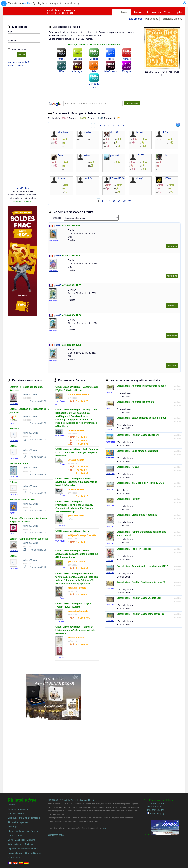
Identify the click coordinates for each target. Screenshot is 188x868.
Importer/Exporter (155, 810)
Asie (94, 71)
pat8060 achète (76, 516)
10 (109, 126)
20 (114, 126)
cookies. (28, 3)
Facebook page (156, 814)
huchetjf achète (76, 638)
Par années (152, 19)
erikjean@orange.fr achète (82, 535)
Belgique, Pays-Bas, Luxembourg (24, 818)
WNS (104, 828)
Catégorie (58, 218)
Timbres (122, 12)
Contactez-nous (56, 835)
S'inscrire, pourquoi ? (157, 803)
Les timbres (136, 19)
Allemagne (77, 71)
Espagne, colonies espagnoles (23, 849)
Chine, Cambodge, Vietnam (21, 840)
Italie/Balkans (110, 71)
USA (62, 71)
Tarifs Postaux (22, 188)
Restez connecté (19, 50)
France (110, 59)
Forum (139, 12)
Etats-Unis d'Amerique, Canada (23, 831)
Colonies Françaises (18, 809)
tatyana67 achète (77, 588)
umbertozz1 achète (78, 611)
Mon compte (173, 12)
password (12, 41)
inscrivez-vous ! (15, 66)
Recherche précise (171, 19)
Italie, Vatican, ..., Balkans (20, 844)
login (10, 32)
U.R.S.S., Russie (16, 836)
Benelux (78, 59)
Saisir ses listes (154, 807)
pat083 (58, 226)
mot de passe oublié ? (18, 62)
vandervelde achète (78, 394)
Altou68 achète (76, 430)
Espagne (126, 71)
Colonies (94, 59)
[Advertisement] (22, 128)
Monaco (127, 59)
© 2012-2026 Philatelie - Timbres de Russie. (72, 800)
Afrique (61, 59)
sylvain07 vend (30, 394)
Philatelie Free (24, 15)
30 (119, 126)
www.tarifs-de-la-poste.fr (22, 202)
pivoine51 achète (77, 562)
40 (124, 126)
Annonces (154, 12)
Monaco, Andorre (16, 814)
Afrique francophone (18, 822)
